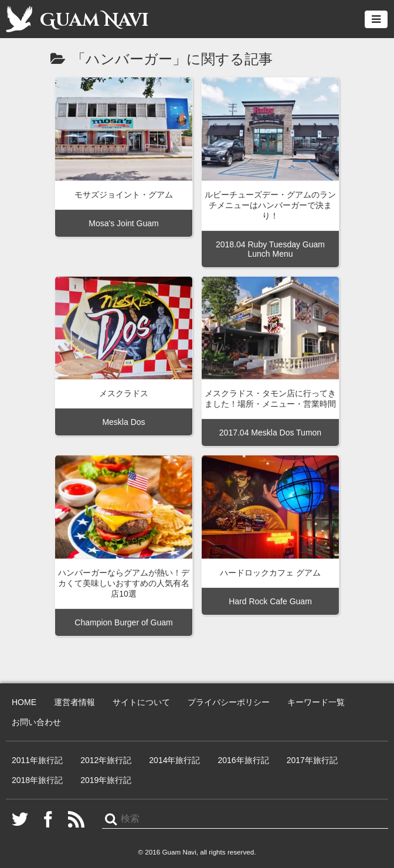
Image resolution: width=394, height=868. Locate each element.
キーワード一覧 (316, 702)
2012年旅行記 (106, 760)
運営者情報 (74, 702)
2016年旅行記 (243, 760)
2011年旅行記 (37, 760)
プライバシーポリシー (229, 702)
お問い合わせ (36, 722)
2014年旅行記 (174, 760)
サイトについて (141, 702)
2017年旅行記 (312, 760)
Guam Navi (77, 19)
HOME (24, 702)
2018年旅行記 (37, 780)
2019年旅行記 (106, 780)
